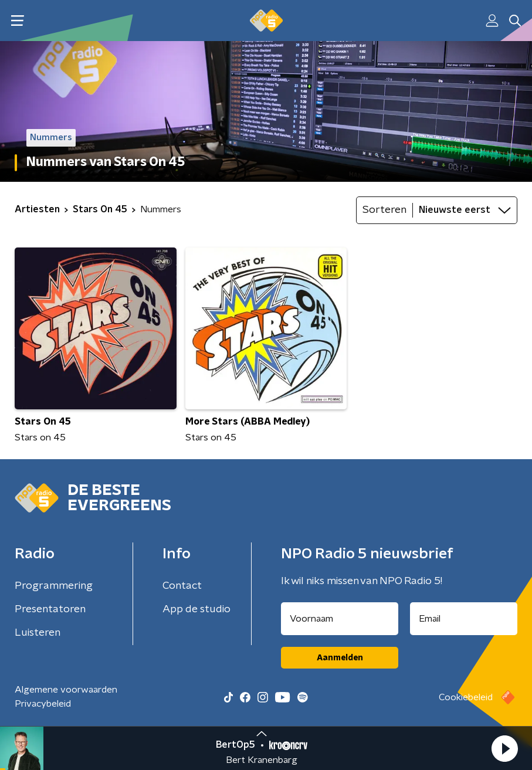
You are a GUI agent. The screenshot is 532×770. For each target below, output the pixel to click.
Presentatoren (50, 609)
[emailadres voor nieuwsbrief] (464, 619)
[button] (504, 748)
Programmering (54, 586)
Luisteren (38, 633)
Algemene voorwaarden (66, 690)
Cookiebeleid (466, 697)
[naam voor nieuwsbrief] (340, 619)
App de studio (196, 609)
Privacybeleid (43, 704)
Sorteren (384, 210)
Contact (182, 586)
